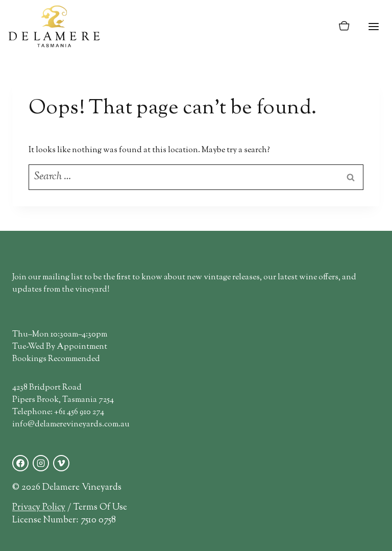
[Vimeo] (61, 463)
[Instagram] (41, 463)
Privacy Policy (39, 507)
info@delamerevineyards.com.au (71, 425)
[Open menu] (373, 26)
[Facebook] (20, 463)
